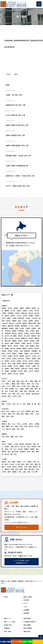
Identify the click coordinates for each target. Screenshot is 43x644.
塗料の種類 (27, 625)
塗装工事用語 (28, 628)
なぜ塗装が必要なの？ (30, 622)
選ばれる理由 (28, 597)
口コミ (25, 603)
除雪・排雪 (7, 631)
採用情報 (26, 613)
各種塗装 (7, 628)
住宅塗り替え (8, 625)
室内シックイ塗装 (10, 622)
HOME (6, 597)
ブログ (25, 607)
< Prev (8, 74)
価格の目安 (27, 631)
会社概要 (26, 610)
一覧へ (16, 74)
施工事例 (26, 600)
